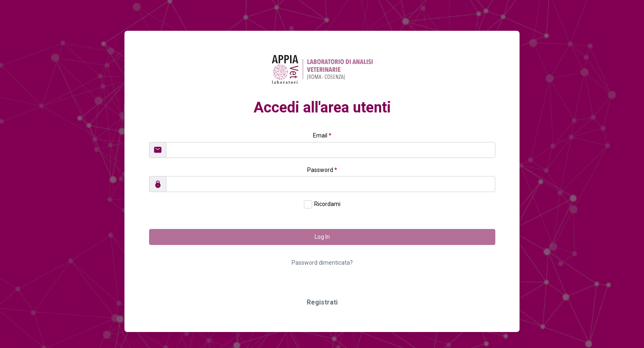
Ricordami (327, 204)
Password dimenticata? (322, 263)
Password (322, 170)
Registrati (322, 302)
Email (322, 135)
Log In (322, 237)
